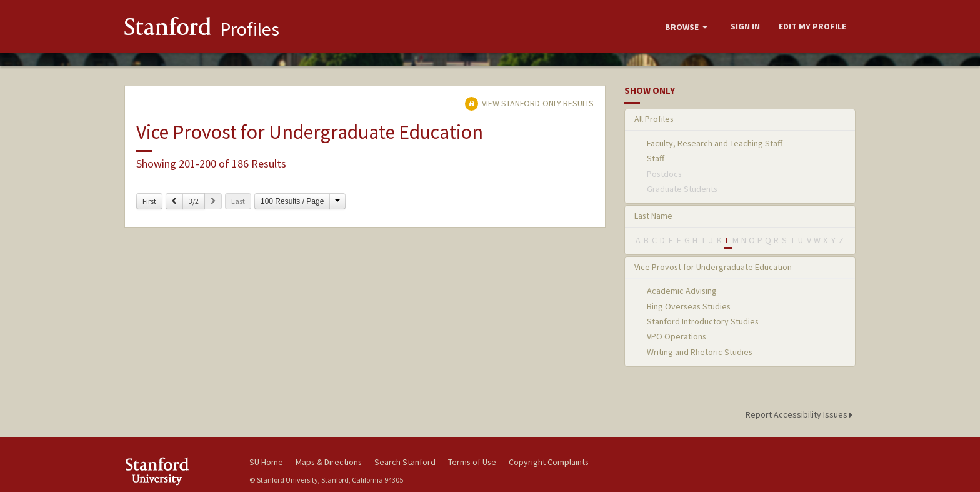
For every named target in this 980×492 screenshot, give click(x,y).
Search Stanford (405, 462)
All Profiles (654, 119)
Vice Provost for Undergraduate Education (713, 267)
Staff (656, 158)
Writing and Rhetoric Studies (700, 352)
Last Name (653, 216)
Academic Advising (682, 291)
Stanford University (177, 471)
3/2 (194, 201)
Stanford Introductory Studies (703, 321)
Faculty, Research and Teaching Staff (715, 143)
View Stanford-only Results (529, 103)
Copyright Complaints (549, 462)
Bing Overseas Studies (689, 306)
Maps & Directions (329, 462)
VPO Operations (677, 336)
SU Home (266, 462)
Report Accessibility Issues (801, 414)
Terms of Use (472, 462)
